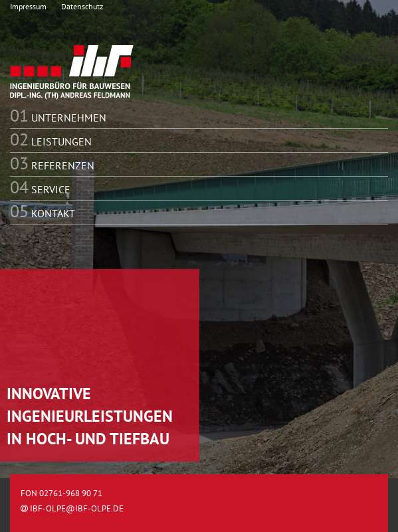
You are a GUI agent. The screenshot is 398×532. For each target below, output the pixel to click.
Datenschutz (82, 6)
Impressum (28, 6)
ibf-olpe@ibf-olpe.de (72, 508)
